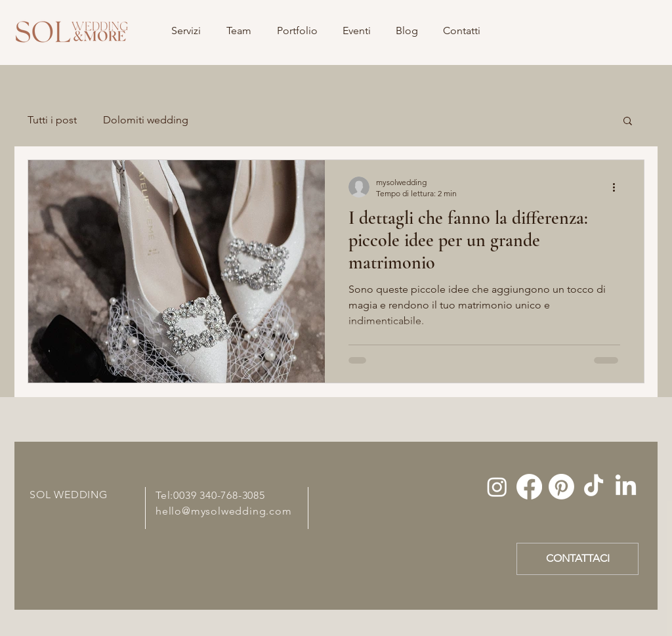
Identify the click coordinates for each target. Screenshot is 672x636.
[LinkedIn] (626, 487)
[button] (628, 122)
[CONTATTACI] (577, 559)
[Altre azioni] (618, 187)
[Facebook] (529, 487)
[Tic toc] (594, 487)
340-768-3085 (232, 495)
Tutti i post (52, 120)
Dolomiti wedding (146, 120)
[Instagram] (497, 487)
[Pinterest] (561, 487)
